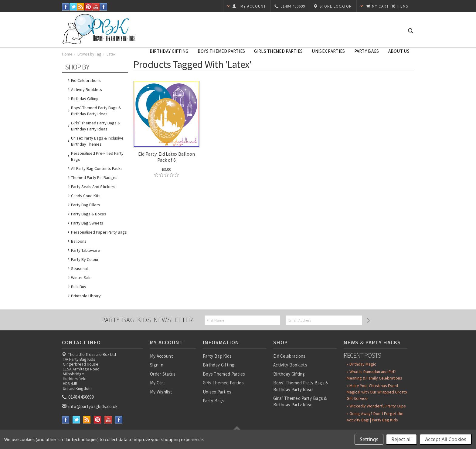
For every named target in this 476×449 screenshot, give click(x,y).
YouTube (96, 7)
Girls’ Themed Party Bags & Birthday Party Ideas (96, 126)
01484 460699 (78, 397)
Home (67, 54)
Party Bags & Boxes (89, 214)
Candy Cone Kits (86, 196)
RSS (81, 7)
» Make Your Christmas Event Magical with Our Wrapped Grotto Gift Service (377, 392)
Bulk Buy (79, 287)
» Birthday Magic (361, 364)
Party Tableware (86, 250)
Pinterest (88, 7)
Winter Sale (81, 278)
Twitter (73, 7)
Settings (369, 439)
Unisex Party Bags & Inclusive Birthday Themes (97, 141)
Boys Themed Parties (221, 51)
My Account (161, 356)
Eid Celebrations (86, 80)
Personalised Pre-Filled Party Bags (97, 156)
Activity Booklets (87, 89)
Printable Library (86, 296)
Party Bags (367, 51)
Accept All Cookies (446, 439)
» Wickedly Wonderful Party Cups (376, 406)
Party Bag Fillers (86, 205)
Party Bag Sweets (87, 223)
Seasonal (79, 268)
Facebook (66, 7)
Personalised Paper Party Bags (99, 232)
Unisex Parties (328, 51)
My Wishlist (161, 392)
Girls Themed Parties (278, 51)
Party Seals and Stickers (93, 187)
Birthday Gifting (169, 51)
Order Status (163, 374)
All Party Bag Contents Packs (97, 168)
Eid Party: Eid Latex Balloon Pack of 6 (167, 157)
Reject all (401, 439)
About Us (399, 51)
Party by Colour (85, 259)
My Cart (158, 383)
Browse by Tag (89, 54)
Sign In (157, 365)
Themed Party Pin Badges (94, 177)
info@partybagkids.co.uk (90, 406)
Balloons (79, 241)
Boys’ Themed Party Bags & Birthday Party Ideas (96, 111)
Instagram (104, 7)
